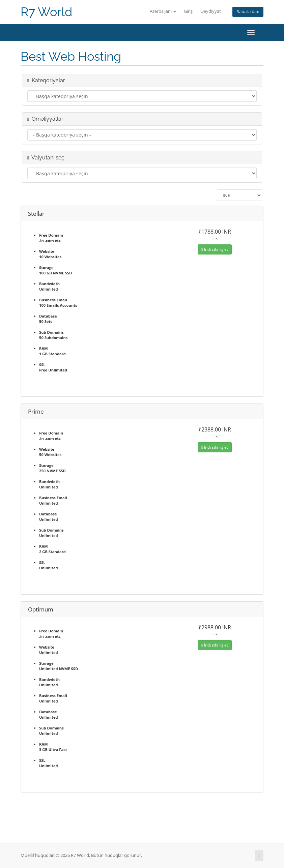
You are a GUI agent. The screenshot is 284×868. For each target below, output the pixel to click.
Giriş (188, 11)
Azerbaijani (163, 11)
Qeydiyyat (211, 11)
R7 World (46, 12)
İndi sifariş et (215, 249)
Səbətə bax (248, 12)
